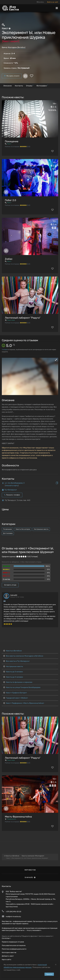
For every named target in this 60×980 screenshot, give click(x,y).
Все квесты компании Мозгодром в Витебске (23, 656)
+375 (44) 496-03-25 (13, 912)
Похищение (12, 141)
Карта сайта (6, 959)
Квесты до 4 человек (13, 677)
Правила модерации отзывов (13, 942)
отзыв (4, 350)
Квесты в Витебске (13, 651)
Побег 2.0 (10, 200)
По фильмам (7, 529)
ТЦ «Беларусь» (11, 490)
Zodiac (9, 259)
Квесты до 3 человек (13, 672)
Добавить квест (8, 956)
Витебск (40, 2)
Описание (8, 86)
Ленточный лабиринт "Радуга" (23, 318)
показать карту (12, 486)
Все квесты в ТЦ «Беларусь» (17, 661)
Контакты (19, 86)
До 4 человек (8, 533)
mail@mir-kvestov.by (13, 917)
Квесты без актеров (23, 529)
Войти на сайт (53, 2)
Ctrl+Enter (6, 938)
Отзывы (30, 86)
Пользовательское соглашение (14, 945)
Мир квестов (30, 870)
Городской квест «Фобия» (16, 698)
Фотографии (42, 86)
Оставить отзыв (10, 585)
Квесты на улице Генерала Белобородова (22, 687)
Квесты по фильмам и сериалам (18, 682)
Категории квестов (9, 952)
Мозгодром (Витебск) (17, 47)
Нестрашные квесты (41, 529)
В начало (30, 877)
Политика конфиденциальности (14, 949)
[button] (56, 360)
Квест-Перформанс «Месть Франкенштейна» (24, 703)
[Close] (56, 964)
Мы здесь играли (12, 76)
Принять (49, 974)
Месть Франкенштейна (18, 817)
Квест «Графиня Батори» (15, 693)
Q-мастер (6, 579)
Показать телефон (12, 495)
